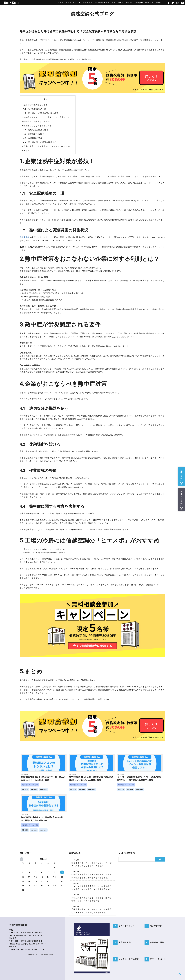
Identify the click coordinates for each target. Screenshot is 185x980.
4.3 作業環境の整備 (33, 138)
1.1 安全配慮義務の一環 (35, 109)
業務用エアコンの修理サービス (95, 3)
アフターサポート (158, 959)
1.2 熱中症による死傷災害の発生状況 (41, 113)
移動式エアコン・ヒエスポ (68, 3)
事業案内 (128, 3)
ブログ (157, 3)
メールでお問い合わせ (182, 498)
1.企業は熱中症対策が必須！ (35, 105)
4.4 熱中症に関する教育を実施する (40, 142)
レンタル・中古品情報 (129, 959)
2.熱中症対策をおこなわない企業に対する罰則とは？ (46, 117)
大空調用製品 (125, 943)
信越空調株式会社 (47, 954)
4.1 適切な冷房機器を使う (36, 130)
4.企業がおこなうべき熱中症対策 (37, 126)
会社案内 (148, 3)
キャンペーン (116, 3)
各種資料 (138, 3)
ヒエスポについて (127, 926)
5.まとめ (26, 151)
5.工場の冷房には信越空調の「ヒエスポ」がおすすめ (46, 146)
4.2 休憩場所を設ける (34, 134)
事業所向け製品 (157, 943)
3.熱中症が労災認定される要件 (36, 121)
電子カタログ (156, 926)
